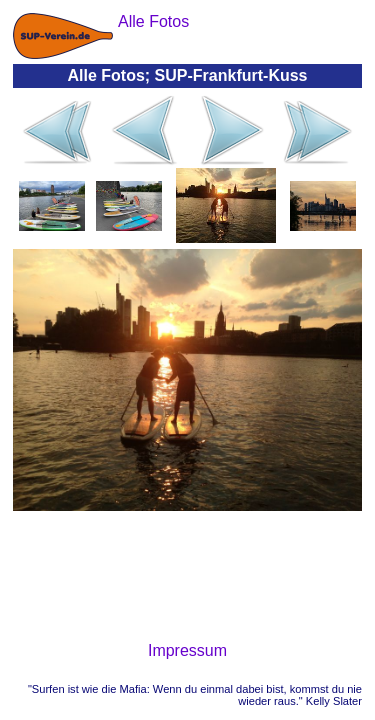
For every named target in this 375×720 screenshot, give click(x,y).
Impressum (187, 650)
